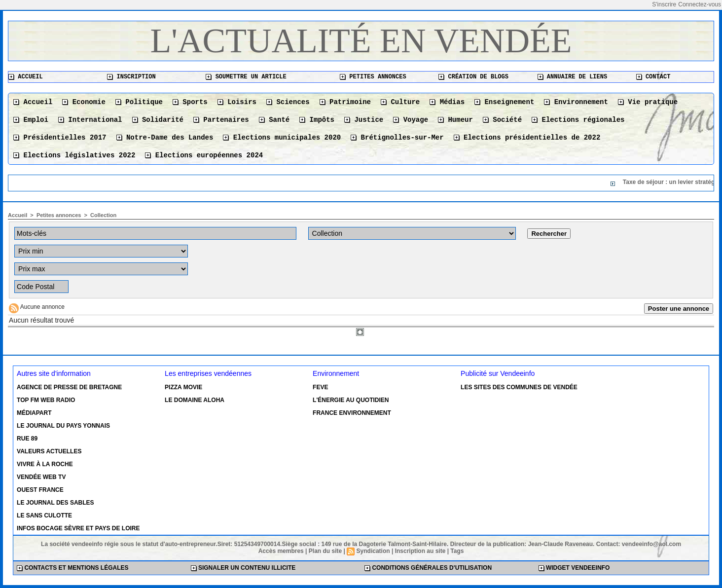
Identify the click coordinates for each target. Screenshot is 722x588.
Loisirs (237, 102)
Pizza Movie (183, 387)
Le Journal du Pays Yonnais (63, 426)
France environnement (352, 413)
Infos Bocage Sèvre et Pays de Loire (78, 528)
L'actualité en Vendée (361, 41)
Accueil (26, 77)
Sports (190, 102)
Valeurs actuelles (49, 451)
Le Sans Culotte (44, 515)
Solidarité (158, 120)
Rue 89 (27, 439)
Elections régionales (578, 120)
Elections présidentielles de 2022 (527, 138)
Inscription (131, 77)
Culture (400, 102)
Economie (84, 102)
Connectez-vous (700, 4)
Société (502, 120)
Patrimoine (345, 102)
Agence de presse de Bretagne (69, 387)
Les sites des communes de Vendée (519, 387)
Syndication (373, 551)
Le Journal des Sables (55, 503)
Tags (457, 551)
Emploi (31, 120)
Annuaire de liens (573, 77)
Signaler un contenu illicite (243, 568)
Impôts (317, 120)
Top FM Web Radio (46, 400)
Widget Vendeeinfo (574, 568)
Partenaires (221, 120)
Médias (447, 102)
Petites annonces (373, 77)
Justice (364, 120)
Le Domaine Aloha (195, 400)
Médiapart (34, 413)
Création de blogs (473, 77)
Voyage (411, 120)
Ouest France (40, 490)
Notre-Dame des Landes (165, 138)
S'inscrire (664, 4)
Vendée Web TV (41, 477)
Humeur (455, 120)
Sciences (288, 102)
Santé (274, 120)
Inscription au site (420, 551)
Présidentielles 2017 (60, 138)
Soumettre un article (246, 77)
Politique (139, 102)
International (90, 120)
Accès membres (281, 551)
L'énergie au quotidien (351, 400)
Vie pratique (648, 102)
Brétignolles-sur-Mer (397, 138)
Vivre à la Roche (45, 464)
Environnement (576, 102)
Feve (320, 387)
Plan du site (325, 551)
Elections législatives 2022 (74, 155)
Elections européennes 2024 (204, 155)
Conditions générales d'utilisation (428, 568)
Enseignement (504, 102)
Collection (103, 215)
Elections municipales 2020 (282, 138)
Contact (653, 77)
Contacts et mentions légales (72, 568)
